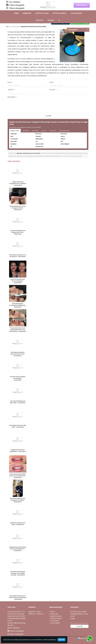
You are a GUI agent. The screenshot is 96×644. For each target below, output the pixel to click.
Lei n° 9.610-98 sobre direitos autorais (72, 156)
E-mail (73, 618)
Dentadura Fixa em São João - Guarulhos (18, 426)
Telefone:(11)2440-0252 (16, 616)
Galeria (51, 20)
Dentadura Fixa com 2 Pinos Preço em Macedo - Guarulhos (18, 597)
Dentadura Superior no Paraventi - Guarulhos (18, 256)
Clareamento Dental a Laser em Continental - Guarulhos (18, 476)
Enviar (48, 116)
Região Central (15, 131)
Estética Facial (42, 13)
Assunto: (53, 90)
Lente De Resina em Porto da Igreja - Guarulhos (18, 281)
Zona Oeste (35, 131)
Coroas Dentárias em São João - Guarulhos (18, 402)
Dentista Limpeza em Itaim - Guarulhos (18, 524)
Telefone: (11, 90)
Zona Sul (44, 131)
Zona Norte (25, 131)
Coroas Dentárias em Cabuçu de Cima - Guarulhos (18, 232)
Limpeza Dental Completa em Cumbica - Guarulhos (18, 184)
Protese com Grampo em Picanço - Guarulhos (18, 378)
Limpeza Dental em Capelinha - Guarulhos (18, 451)
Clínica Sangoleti (15, 5)
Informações (55, 623)
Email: (52, 82)
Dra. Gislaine (13, 2)
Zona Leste (53, 131)
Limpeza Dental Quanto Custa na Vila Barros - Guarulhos (18, 549)
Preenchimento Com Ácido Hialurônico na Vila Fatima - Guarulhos (18, 330)
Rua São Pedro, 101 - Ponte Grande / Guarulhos (16, 613)
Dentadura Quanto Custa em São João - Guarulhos (18, 354)
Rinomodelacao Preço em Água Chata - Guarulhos (18, 208)
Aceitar (61, 640)
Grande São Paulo (64, 131)
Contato (39, 20)
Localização (76, 13)
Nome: (10, 82)
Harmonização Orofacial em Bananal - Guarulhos (18, 305)
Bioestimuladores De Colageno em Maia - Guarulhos (18, 500)
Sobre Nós (27, 13)
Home (16, 13)
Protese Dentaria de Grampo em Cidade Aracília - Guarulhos (18, 573)
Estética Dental (60, 13)
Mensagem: (12, 97)
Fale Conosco (82, 5)
